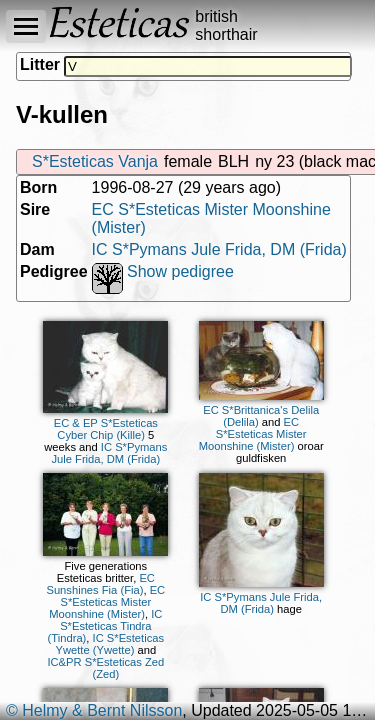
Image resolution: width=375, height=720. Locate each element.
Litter (40, 64)
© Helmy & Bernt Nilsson (94, 710)
